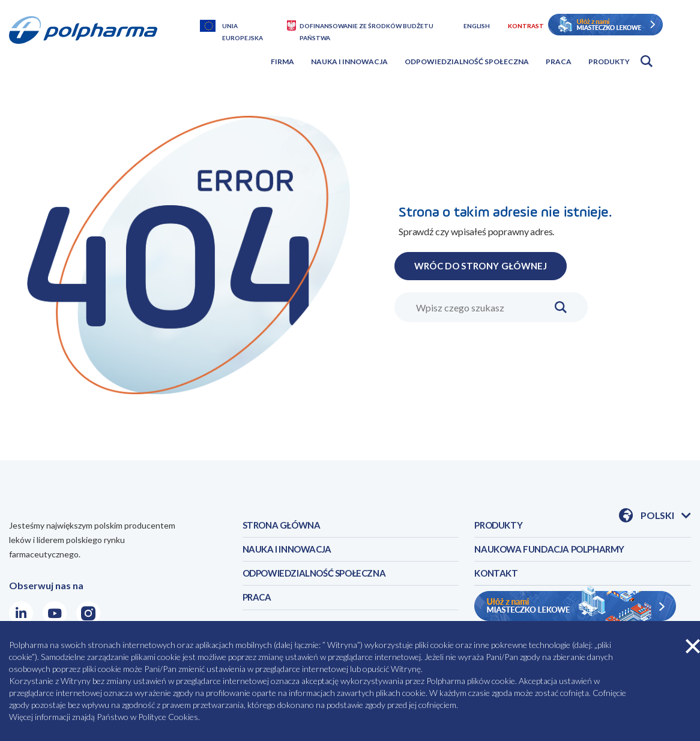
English (477, 26)
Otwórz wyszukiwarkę (647, 61)
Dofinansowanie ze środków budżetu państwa (367, 27)
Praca (559, 61)
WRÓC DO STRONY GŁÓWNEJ (487, 265)
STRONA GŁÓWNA (285, 526)
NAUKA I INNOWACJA (290, 552)
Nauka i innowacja (349, 61)
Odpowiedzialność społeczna (467, 61)
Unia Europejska (243, 27)
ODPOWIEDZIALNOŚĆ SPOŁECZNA (321, 577)
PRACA (258, 603)
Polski (666, 516)
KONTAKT (497, 577)
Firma (282, 61)
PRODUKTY (500, 526)
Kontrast (526, 26)
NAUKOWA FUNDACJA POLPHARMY (555, 552)
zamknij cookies (693, 646)
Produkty (609, 61)
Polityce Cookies (168, 717)
